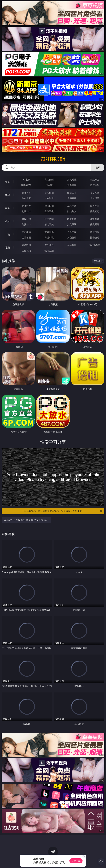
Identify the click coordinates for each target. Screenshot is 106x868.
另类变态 (95, 211)
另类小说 (49, 237)
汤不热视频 (95, 245)
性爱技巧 (95, 237)
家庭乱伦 (49, 232)
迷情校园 (26, 237)
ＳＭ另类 (95, 198)
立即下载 (76, 861)
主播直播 (72, 198)
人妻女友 (72, 232)
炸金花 (49, 185)
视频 (7, 195)
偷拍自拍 (49, 206)
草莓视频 (72, 245)
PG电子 (26, 180)
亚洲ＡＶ (26, 193)
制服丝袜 (26, 211)
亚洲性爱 (26, 206)
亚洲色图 (49, 219)
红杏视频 (26, 251)
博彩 (7, 182)
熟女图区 (72, 224)
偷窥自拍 (26, 219)
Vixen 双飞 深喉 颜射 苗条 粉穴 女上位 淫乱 (26, 520)
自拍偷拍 (49, 193)
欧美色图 (72, 219)
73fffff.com (53, 159)
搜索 (98, 167)
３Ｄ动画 (95, 193)
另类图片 (95, 224)
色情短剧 (49, 251)
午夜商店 (49, 245)
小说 (7, 234)
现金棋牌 (72, 185)
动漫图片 (95, 219)
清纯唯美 (49, 224)
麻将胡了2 (26, 185)
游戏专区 (95, 180)
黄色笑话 (72, 237)
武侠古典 (95, 232)
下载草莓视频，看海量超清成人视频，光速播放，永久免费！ (62, 511)
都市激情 (26, 232)
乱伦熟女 (72, 211)
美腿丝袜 (26, 224)
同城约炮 (26, 245)
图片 (7, 221)
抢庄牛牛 (95, 185)
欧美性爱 (95, 206)
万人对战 (72, 180)
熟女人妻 (26, 198)
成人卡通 (72, 206)
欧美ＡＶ (72, 193)
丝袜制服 (49, 198)
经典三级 (49, 211)
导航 (7, 247)
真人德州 (49, 180)
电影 (7, 208)
